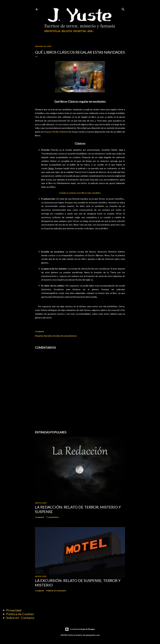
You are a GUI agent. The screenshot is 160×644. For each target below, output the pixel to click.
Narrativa (48, 336)
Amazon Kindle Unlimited (56, 132)
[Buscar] (123, 9)
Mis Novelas (52, 31)
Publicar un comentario (56, 591)
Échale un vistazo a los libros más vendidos (80, 193)
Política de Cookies (20, 614)
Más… (91, 31)
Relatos (67, 31)
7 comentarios (52, 517)
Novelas (56, 336)
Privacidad (14, 610)
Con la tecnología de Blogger (80, 629)
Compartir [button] (40, 331)
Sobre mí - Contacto (20, 618)
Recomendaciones (69, 336)
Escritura (80, 31)
